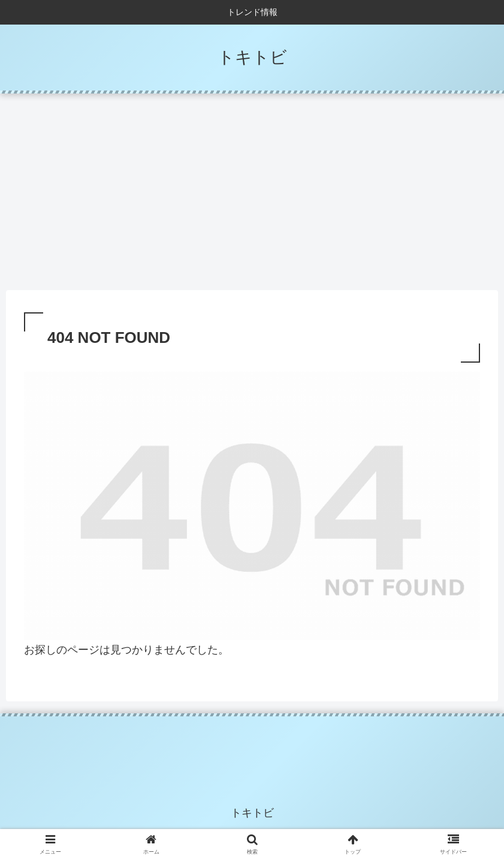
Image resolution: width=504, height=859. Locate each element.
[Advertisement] (252, 192)
